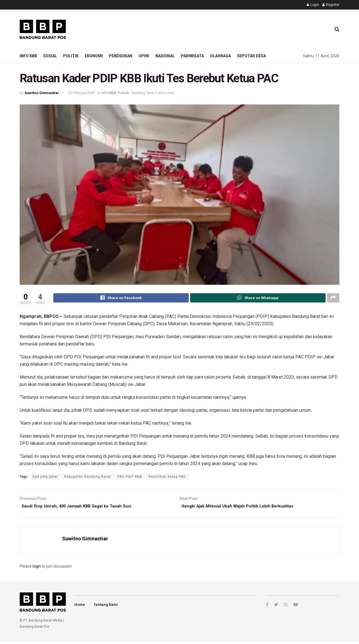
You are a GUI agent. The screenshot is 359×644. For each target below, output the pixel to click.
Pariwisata (192, 56)
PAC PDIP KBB (130, 477)
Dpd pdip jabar (45, 477)
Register (331, 5)
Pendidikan (121, 56)
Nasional (165, 56)
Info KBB (28, 56)
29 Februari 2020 (81, 93)
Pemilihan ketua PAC (167, 477)
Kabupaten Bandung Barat (88, 477)
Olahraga (220, 56)
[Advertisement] (225, 28)
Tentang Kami (106, 607)
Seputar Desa (251, 56)
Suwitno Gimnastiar (42, 93)
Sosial (50, 56)
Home (80, 607)
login (37, 569)
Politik (71, 56)
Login (313, 5)
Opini (144, 56)
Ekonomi (94, 56)
